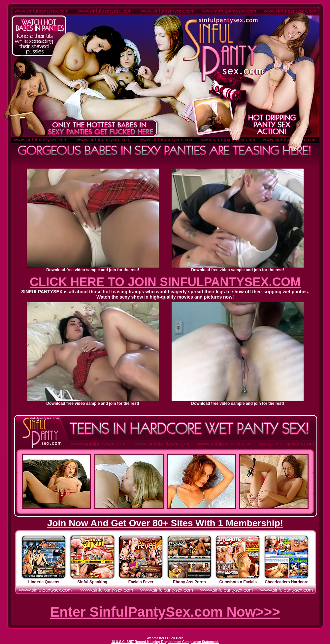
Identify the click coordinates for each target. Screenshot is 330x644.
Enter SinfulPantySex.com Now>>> (165, 612)
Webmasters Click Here (165, 638)
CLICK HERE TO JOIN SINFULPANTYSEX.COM (165, 282)
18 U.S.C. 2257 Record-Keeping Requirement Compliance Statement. (165, 642)
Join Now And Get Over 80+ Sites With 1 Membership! (165, 523)
